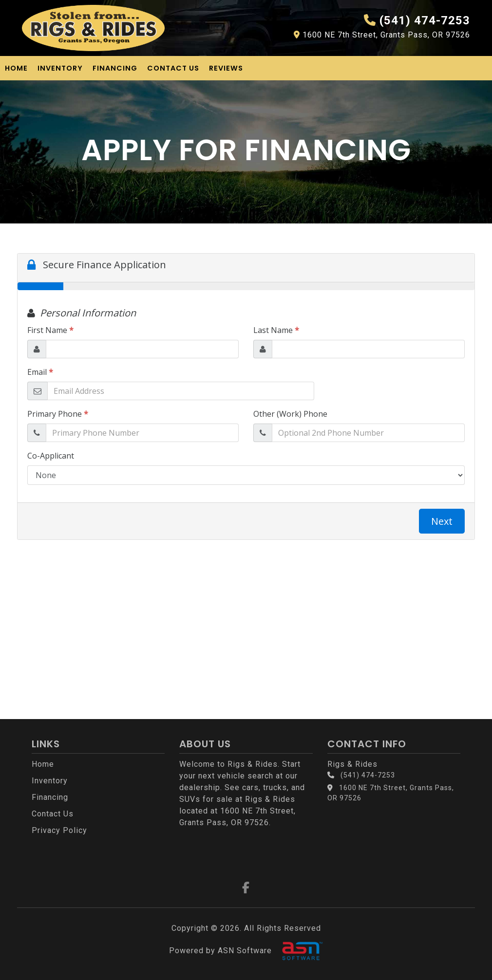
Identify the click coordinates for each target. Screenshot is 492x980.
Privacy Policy (59, 830)
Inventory (60, 68)
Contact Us (173, 68)
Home (16, 68)
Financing (115, 68)
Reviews (226, 68)
